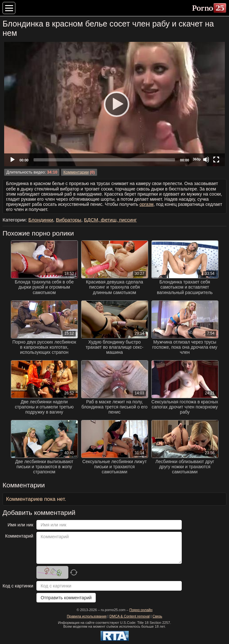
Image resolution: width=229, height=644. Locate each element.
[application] (114, 104)
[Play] (115, 104)
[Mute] (206, 159)
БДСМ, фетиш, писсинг (110, 220)
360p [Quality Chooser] (197, 159)
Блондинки (41, 220)
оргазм (147, 204)
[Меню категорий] (9, 8)
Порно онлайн (141, 610)
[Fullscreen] (216, 159)
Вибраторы (69, 220)
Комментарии (76, 172)
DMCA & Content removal (130, 616)
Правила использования (87, 616)
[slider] (104, 160)
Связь (157, 616)
